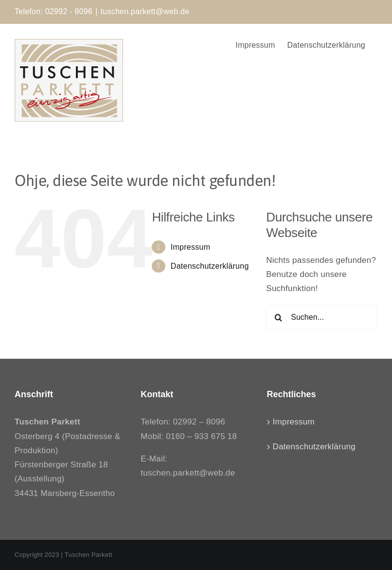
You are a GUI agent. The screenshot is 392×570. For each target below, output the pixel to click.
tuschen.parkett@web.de (145, 11)
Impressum (190, 247)
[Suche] (278, 317)
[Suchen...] (322, 317)
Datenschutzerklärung (210, 266)
